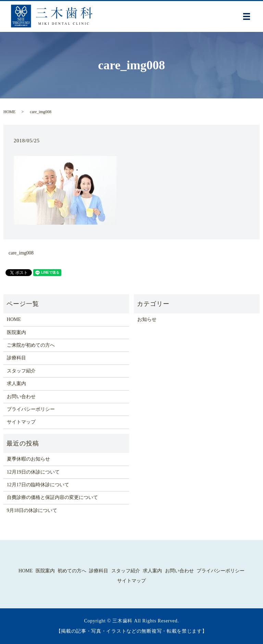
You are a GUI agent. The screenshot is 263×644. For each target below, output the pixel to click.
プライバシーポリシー (31, 409)
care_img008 (21, 253)
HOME (9, 112)
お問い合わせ (21, 397)
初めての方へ (72, 571)
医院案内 (16, 332)
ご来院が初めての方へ (31, 345)
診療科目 (16, 358)
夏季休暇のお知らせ (28, 459)
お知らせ (147, 319)
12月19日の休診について (33, 472)
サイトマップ (21, 422)
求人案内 (16, 384)
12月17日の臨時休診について (38, 485)
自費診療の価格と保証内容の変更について (52, 497)
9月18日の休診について (32, 510)
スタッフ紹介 (21, 371)
